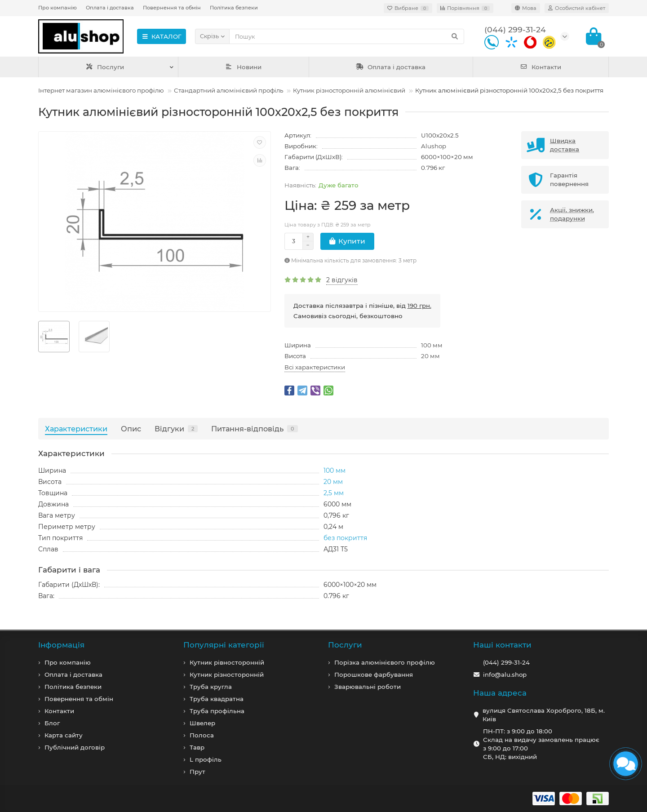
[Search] (347, 36)
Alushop (434, 146)
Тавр (197, 747)
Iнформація (61, 645)
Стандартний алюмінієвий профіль (228, 90)
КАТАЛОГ (162, 36)
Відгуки (176, 429)
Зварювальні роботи (368, 687)
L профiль (206, 759)
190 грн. (419, 306)
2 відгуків (342, 280)
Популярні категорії (224, 645)
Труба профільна (217, 711)
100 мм (432, 345)
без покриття (345, 538)
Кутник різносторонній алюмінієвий (349, 90)
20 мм (430, 356)
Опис (131, 429)
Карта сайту (64, 735)
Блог (52, 723)
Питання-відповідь (255, 429)
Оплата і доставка (110, 8)
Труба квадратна (217, 699)
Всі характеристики (315, 367)
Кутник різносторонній (227, 674)
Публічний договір (75, 747)
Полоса (202, 735)
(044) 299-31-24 (506, 662)
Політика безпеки (234, 8)
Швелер (202, 723)
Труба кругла (211, 687)
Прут (197, 772)
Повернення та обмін (172, 8)
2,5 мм (334, 493)
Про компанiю (68, 662)
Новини (244, 67)
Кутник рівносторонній (227, 662)
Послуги (105, 67)
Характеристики (76, 429)
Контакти (541, 67)
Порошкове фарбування (374, 674)
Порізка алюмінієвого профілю (385, 662)
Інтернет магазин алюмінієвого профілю (101, 90)
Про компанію (58, 8)
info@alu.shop (505, 674)
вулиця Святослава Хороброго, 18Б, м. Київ (544, 715)
